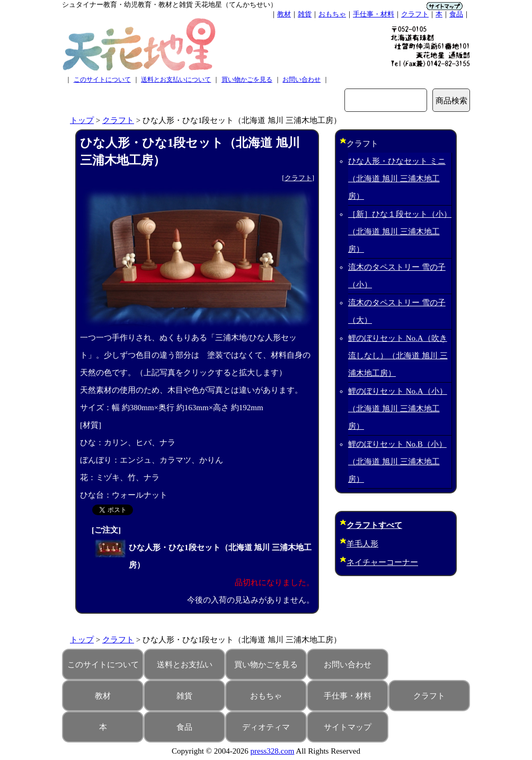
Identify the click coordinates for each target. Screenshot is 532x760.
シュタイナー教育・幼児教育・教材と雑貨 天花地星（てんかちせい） (170, 5)
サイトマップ (348, 727)
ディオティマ (266, 727)
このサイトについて (102, 79)
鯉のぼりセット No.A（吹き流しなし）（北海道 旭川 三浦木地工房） (398, 356)
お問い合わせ (302, 79)
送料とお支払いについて (176, 79)
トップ (82, 120)
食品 (456, 14)
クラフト (415, 14)
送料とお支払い (185, 665)
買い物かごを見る (247, 79)
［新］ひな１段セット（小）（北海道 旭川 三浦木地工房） (400, 232)
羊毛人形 (362, 544)
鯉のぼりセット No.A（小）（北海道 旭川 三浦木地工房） (398, 409)
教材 (284, 14)
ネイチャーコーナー (382, 562)
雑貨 (305, 14)
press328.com (273, 751)
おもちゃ (332, 14)
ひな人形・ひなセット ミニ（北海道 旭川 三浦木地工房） (397, 179)
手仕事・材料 (374, 14)
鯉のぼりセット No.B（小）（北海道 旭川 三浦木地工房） (397, 462)
